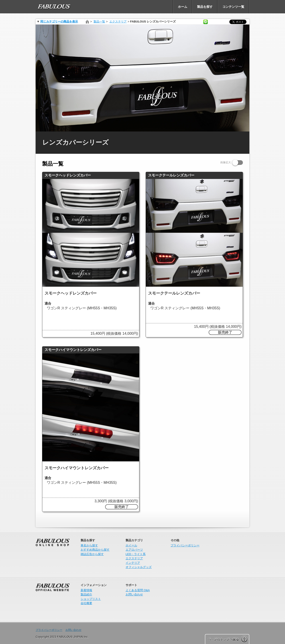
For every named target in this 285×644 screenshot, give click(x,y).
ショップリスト (91, 599)
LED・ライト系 (136, 554)
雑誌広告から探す (92, 554)
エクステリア (118, 22)
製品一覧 (99, 22)
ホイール (131, 545)
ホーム (87, 22)
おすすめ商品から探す (95, 550)
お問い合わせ (134, 594)
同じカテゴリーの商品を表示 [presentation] (59, 22)
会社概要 (86, 603)
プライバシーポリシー (185, 545)
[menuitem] (55, 7)
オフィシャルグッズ (139, 567)
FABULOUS (53, 600)
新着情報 (86, 590)
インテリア (133, 563)
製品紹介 (86, 594)
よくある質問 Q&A (138, 590)
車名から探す (89, 545)
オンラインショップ (53, 555)
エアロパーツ (134, 550)
